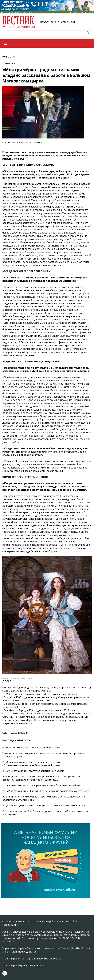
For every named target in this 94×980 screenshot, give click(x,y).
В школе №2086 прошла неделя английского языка (32, 748)
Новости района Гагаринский (57, 22)
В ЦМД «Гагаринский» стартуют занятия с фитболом (33, 771)
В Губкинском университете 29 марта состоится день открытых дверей (44, 805)
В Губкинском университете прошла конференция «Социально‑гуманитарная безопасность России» (32, 764)
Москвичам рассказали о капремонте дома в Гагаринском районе (41, 785)
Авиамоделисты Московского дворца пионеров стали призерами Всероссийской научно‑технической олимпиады (41, 778)
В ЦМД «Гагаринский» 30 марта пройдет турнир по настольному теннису (46, 791)
